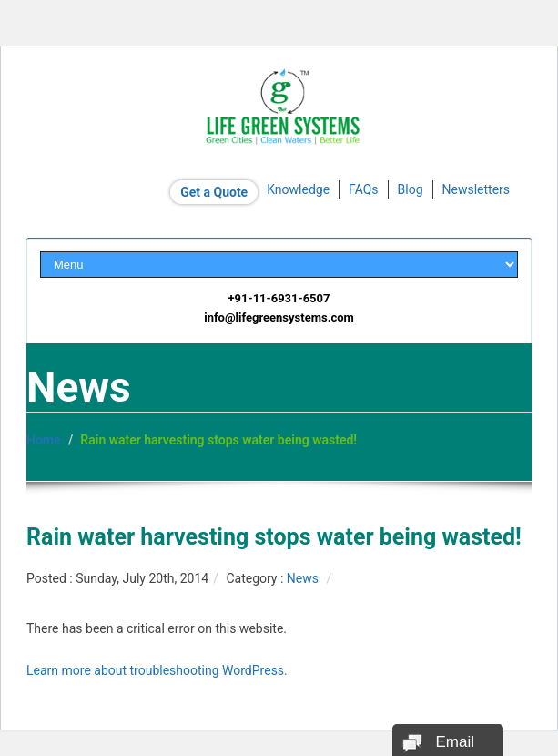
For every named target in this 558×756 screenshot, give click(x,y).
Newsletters (477, 189)
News (303, 578)
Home (44, 440)
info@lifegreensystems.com (279, 317)
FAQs (364, 189)
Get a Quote (214, 192)
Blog (411, 189)
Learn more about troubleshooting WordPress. (157, 670)
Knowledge (298, 189)
